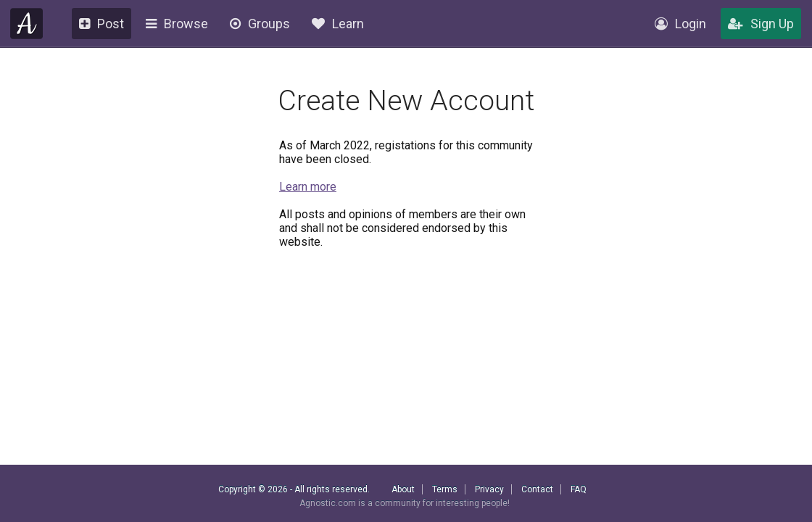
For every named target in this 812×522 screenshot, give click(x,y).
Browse (177, 24)
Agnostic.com (27, 24)
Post (101, 24)
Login (680, 24)
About (403, 489)
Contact (537, 489)
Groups (260, 24)
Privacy (489, 489)
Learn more (308, 187)
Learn (338, 24)
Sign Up (761, 24)
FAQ (579, 489)
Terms (445, 489)
